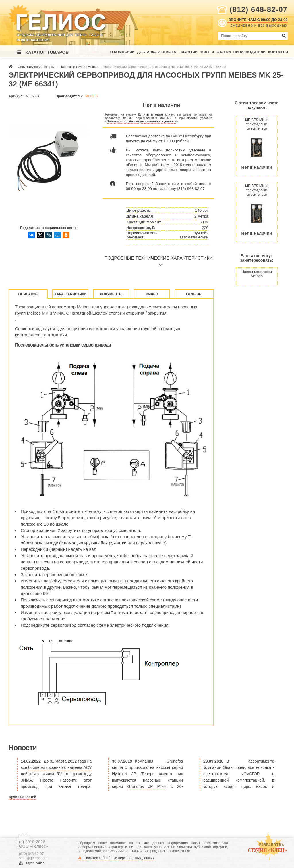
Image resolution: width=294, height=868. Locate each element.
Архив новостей (22, 797)
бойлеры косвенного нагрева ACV (60, 767)
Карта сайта (32, 863)
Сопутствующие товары (37, 67)
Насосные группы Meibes (80, 67)
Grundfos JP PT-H (147, 786)
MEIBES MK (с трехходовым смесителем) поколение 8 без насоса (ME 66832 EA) (257, 190)
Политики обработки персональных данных (142, 121)
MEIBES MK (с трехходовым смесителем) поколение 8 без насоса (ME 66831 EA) (257, 124)
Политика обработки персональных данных (116, 858)
